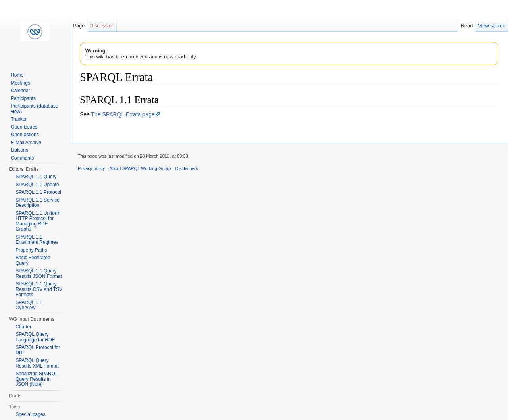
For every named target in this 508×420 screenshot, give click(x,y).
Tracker (19, 119)
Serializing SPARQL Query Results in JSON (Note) (37, 379)
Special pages (30, 414)
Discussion (102, 26)
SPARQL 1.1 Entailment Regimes (37, 240)
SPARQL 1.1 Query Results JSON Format (39, 274)
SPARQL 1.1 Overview (29, 305)
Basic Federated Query (33, 260)
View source (492, 26)
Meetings (20, 83)
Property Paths (31, 250)
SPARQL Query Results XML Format (37, 363)
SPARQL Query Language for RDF (35, 337)
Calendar (20, 91)
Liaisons (19, 150)
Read (467, 26)
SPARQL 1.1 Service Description (38, 203)
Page (79, 26)
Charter (23, 327)
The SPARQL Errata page (123, 114)
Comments (22, 158)
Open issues (24, 127)
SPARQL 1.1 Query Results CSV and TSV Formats (39, 289)
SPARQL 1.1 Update (37, 185)
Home (17, 75)
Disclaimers (187, 168)
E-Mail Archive (26, 143)
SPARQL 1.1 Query (36, 177)
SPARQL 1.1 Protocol (38, 192)
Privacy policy (91, 168)
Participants (23, 98)
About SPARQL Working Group (140, 168)
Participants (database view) (34, 109)
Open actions (25, 135)
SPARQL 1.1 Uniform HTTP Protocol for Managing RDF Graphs (38, 221)
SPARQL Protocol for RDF (38, 350)
